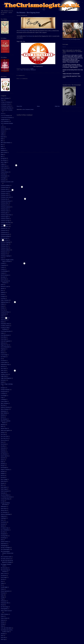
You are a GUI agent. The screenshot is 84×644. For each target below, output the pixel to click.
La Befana (3, 394)
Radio (2, 462)
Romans (3, 483)
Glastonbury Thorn (5, 324)
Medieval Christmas (5, 407)
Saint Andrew (4, 487)
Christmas (3, 180)
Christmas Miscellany (6, 223)
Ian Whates (4, 357)
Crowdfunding (4, 271)
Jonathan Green (4, 374)
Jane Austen (4, 368)
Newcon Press (4, 440)
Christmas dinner (5, 203)
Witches (3, 622)
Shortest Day (4, 510)
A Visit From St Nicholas (7, 117)
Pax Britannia (4, 454)
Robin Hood (4, 481)
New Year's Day (5, 436)
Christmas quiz (4, 238)
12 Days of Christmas (6, 102)
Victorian (3, 593)
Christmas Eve (4, 205)
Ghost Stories (4, 320)
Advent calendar (5, 129)
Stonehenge (4, 538)
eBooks (3, 288)
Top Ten (3, 579)
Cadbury (3, 164)
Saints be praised (5, 491)
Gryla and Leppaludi (6, 341)
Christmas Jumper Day (6, 215)
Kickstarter (3, 380)
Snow (2, 520)
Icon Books (4, 361)
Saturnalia (3, 493)
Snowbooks (4, 522)
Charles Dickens (5, 172)
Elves (2, 290)
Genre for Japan (5, 318)
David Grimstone (5, 275)
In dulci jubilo (4, 362)
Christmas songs (5, 244)
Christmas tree (4, 252)
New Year (3, 434)
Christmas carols (5, 195)
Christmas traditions (5, 250)
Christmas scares (5, 240)
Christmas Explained (6, 207)
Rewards (3, 477)
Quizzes (3, 460)
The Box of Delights (6, 547)
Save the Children (5, 495)
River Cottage (4, 479)
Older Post (57, 106)
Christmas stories (5, 248)
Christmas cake (4, 189)
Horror (3, 351)
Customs (3, 273)
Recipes (3, 466)
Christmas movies (5, 225)
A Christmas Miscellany (6, 108)
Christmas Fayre (5, 209)
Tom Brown (4, 575)
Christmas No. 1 (5, 228)
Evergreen (3, 296)
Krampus (3, 388)
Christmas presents (5, 234)
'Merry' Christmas (5, 98)
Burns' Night (4, 162)
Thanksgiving (4, 546)
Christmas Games (5, 211)
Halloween (3, 343)
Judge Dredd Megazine (6, 378)
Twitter (3, 589)
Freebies (3, 308)
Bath (2, 139)
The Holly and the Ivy (6, 559)
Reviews (3, 475)
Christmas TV (4, 254)
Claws (2, 258)
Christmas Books (5, 187)
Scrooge (3, 501)
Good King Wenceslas (6, 331)
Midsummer (4, 411)
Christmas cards (5, 193)
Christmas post (4, 232)
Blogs (2, 154)
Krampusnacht (4, 392)
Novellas (3, 446)
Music (2, 426)
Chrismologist (4, 176)
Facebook (3, 298)
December (3, 277)
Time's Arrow (4, 573)
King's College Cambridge (7, 384)
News (2, 442)
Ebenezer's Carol (5, 286)
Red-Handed (4, 468)
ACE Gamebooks (5, 121)
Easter (2, 285)
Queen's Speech (4, 456)
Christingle (3, 178)
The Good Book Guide (6, 557)
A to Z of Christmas (5, 116)
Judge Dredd (4, 376)
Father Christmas (5, 300)
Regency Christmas (5, 470)
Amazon (3, 131)
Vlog (2, 599)
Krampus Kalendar (5, 390)
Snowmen (3, 524)
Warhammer (4, 601)
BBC (2, 141)
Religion (3, 473)
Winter (3, 616)
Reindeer (3, 472)
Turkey (3, 583)
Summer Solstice (5, 542)
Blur (2, 156)
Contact (3, 267)
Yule (2, 635)
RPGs (2, 485)
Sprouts (3, 526)
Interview (3, 366)
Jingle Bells (4, 372)
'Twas (2, 100)
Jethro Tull (3, 370)
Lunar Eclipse (4, 401)
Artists (2, 135)
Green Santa (4, 339)
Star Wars (3, 532)
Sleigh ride (3, 516)
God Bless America (5, 326)
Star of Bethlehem (5, 530)
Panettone (3, 450)
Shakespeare (4, 506)
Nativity (3, 432)
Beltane (3, 149)
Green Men (4, 337)
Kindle (3, 382)
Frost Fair (3, 310)
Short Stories (4, 508)
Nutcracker (3, 448)
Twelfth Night (4, 587)
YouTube (3, 634)
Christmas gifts (4, 213)
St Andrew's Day (5, 528)
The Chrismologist (5, 549)
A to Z (2, 114)
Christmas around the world (7, 182)
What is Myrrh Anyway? (6, 611)
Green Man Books (5, 335)
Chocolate (3, 174)
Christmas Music (5, 226)
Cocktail (3, 263)
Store (2, 540)
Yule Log (3, 639)
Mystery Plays (4, 428)
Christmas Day (4, 199)
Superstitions (4, 544)
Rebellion (3, 464)
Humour (3, 353)
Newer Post (19, 106)
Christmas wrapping (5, 256)
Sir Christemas (4, 512)
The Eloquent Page (25, 31)
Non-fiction (4, 444)
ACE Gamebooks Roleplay (7, 123)
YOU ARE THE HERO (6, 628)
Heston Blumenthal (5, 347)
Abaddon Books (5, 119)
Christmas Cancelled (6, 191)
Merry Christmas (5, 409)
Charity (3, 170)
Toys (2, 581)
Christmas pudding (5, 236)
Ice (2, 359)
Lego (2, 397)
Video (2, 595)
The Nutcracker (4, 568)
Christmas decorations (6, 201)
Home (38, 106)
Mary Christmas (5, 403)
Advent (3, 127)
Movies (3, 417)
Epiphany (3, 292)
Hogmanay (3, 349)
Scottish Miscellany (5, 499)
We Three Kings (5, 607)
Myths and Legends (5, 430)
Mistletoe (3, 415)
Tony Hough (4, 577)
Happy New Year (5, 345)
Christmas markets (5, 219)
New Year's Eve (4, 438)
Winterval (3, 620)
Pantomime (4, 452)
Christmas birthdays (5, 185)
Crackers (3, 269)
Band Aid (3, 137)
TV (2, 585)
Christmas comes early (6, 197)
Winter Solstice (4, 618)
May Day (3, 405)
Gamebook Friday (5, 312)
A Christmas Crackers (6, 106)
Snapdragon (4, 518)
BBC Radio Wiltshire (6, 143)
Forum (2, 306)
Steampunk (4, 534)
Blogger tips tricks (64, 47)
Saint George (4, 489)
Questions (3, 458)
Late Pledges (4, 396)
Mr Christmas (4, 419)
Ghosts (3, 322)
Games (3, 316)
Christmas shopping (5, 242)
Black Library (4, 152)
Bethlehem (3, 150)
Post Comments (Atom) (28, 109)
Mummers (3, 425)
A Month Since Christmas (7, 110)
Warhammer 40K (5, 603)
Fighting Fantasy (5, 302)
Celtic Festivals (4, 168)
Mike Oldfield (4, 413)
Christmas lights (5, 217)
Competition (4, 265)
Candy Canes (4, 166)
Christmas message (5, 221)
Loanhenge (3, 399)
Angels (3, 133)
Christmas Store (5, 246)
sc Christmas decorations (7, 497)
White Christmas (5, 614)
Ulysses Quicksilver (5, 591)
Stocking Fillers (5, 536)
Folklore (3, 304)
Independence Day (5, 364)
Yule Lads (3, 637)
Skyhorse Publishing (6, 514)
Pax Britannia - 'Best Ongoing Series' (28, 13)
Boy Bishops (4, 160)
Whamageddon (4, 609)
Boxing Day (4, 158)
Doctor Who (4, 279)
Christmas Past (4, 230)
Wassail (3, 605)
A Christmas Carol (5, 104)
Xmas (2, 626)
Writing (3, 624)
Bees (2, 145)
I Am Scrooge (4, 355)
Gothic (3, 333)
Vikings (3, 597)
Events (3, 294)
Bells (2, 147)
